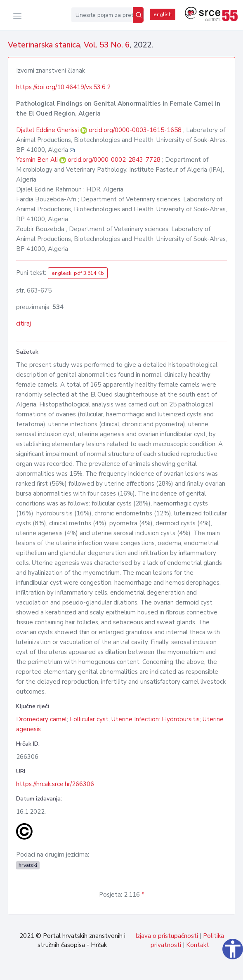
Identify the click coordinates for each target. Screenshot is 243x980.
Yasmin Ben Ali (38, 160)
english (163, 14)
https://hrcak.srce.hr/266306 (55, 784)
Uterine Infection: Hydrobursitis (156, 719)
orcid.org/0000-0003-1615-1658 (135, 130)
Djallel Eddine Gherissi (48, 130)
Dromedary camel (41, 719)
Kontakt (198, 945)
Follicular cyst (89, 719)
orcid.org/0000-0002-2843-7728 (114, 160)
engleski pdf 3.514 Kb (78, 273)
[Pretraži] (138, 15)
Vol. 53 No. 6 (107, 45)
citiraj (24, 324)
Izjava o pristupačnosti (167, 936)
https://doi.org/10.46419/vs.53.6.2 (63, 87)
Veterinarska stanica (44, 45)
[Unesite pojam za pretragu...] (102, 15)
